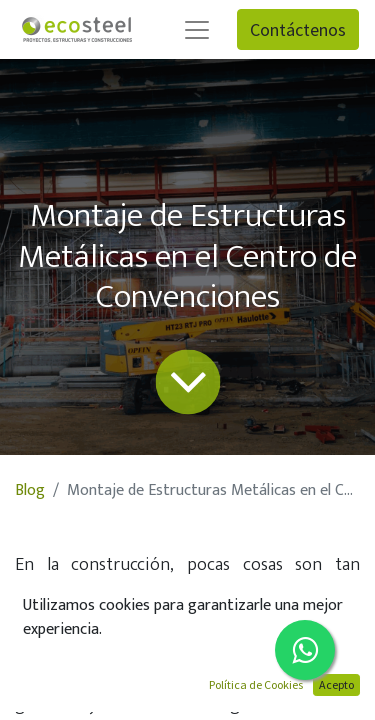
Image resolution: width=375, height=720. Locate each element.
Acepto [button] (336, 684)
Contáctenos (298, 29)
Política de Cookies (256, 684)
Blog (30, 490)
